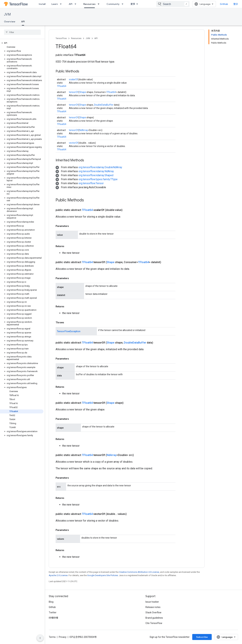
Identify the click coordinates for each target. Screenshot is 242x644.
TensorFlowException (69, 331)
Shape (83, 92)
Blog (51, 602)
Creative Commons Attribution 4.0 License (139, 572)
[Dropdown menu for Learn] (62, 4)
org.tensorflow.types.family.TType (98, 179)
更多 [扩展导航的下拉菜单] (133, 4)
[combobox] (173, 4)
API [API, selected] (23, 22)
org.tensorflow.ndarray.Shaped (96, 175)
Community (113, 4)
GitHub (224, 4)
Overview (10, 22)
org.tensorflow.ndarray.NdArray (96, 171)
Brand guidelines (154, 618)
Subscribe (202, 637)
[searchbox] (22, 32)
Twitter (53, 612)
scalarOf (73, 79)
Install (42, 4)
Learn (55, 4)
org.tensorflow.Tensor (91, 183)
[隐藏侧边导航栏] (40, 638)
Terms (52, 637)
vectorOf (74, 143)
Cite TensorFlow (154, 623)
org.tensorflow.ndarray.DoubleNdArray (100, 167)
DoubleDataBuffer (104, 105)
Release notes (153, 607)
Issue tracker (152, 602)
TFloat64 (62, 86)
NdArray (84, 130)
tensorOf (74, 92)
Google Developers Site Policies (103, 575)
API (71, 4)
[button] (22, 43)
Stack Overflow (153, 612)
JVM (7, 14)
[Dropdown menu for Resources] (100, 4)
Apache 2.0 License (58, 575)
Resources (76, 38)
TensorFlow (61, 38)
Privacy (63, 637)
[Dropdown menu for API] (76, 4)
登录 (236, 4)
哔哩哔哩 (53, 618)
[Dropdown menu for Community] (123, 4)
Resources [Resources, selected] (89, 4)
